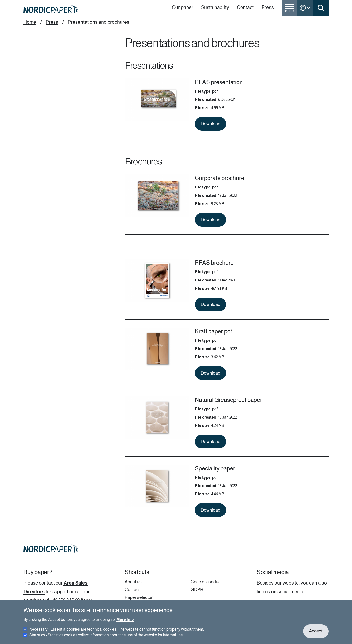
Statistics (106, 638)
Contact (132, 590)
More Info (125, 623)
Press (52, 22)
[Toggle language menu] (305, 8)
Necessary (117, 632)
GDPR (197, 590)
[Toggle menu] (289, 10)
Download (210, 124)
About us (133, 582)
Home (30, 22)
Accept (316, 634)
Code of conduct (206, 582)
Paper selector (139, 597)
